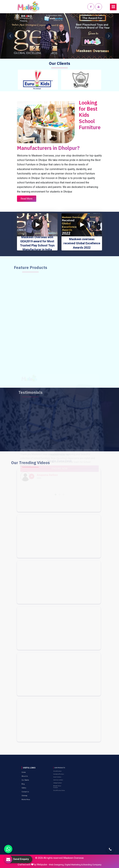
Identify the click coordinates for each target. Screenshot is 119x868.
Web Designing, (57, 865)
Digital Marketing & (74, 865)
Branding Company (92, 865)
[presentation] (10, 36)
